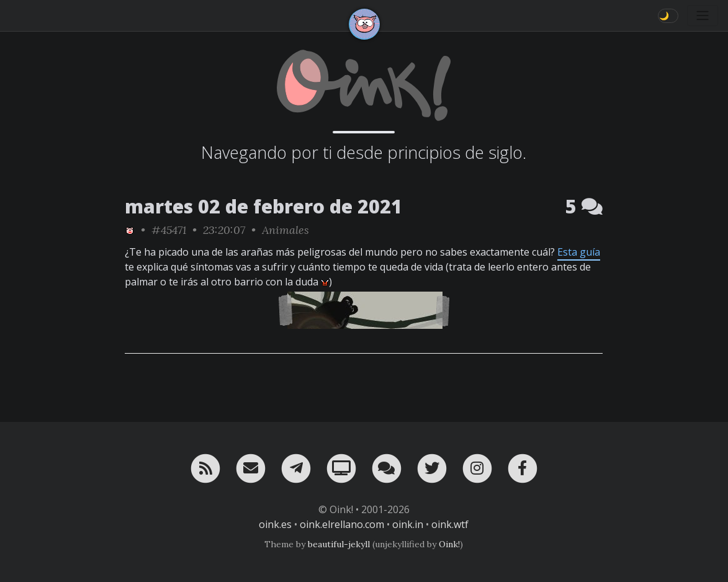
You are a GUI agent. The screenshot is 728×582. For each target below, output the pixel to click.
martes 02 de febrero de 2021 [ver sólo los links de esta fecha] (263, 206)
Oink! (449, 544)
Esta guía (579, 252)
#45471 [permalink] (169, 230)
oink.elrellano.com (342, 524)
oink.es (275, 524)
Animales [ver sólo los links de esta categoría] (285, 230)
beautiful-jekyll (339, 544)
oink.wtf (450, 524)
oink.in (408, 524)
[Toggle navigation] (703, 16)
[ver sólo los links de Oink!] (130, 230)
